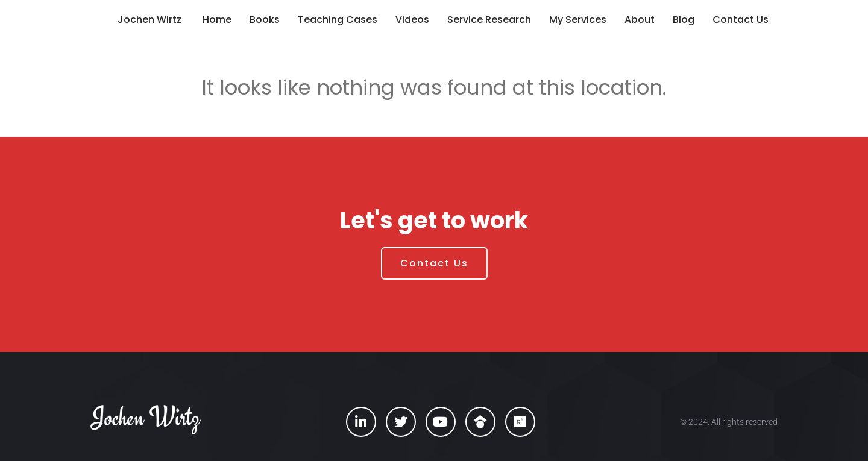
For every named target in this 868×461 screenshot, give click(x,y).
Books (265, 20)
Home (217, 20)
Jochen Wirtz (149, 20)
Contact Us (741, 20)
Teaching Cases (338, 20)
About (640, 20)
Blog (684, 20)
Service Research (489, 20)
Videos (412, 20)
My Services (578, 20)
